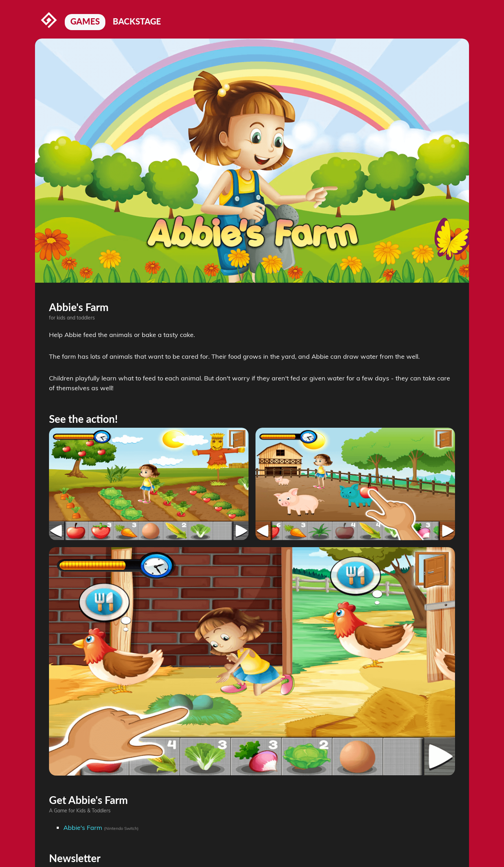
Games (85, 21)
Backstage (137, 21)
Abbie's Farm (83, 828)
